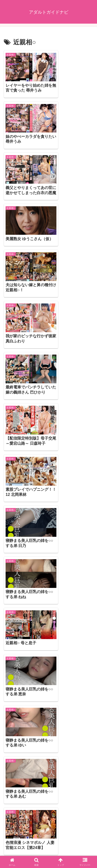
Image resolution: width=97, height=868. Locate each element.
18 (55, 816)
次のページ (49, 798)
